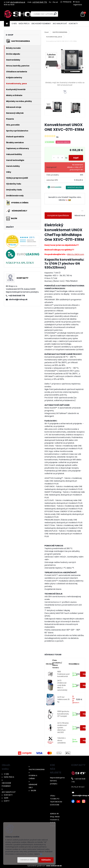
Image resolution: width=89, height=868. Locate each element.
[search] (55, 14)
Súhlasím (46, 860)
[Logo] (20, 14)
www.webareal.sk (54, 866)
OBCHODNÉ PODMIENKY (41, 24)
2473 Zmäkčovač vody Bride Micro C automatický (62, 685)
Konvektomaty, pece (54, 37)
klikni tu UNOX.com (76, 254)
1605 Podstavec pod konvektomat (63, 674)
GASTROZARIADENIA (60, 32)
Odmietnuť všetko (28, 860)
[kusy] (58, 158)
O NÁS (14, 24)
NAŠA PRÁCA (24, 24)
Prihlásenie (67, 2)
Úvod (46, 32)
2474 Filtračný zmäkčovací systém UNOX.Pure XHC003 (63, 728)
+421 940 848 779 (40, 2)
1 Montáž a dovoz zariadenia (61, 740)
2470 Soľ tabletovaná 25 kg (63, 700)
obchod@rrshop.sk (18, 2)
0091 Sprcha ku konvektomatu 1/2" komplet (63, 714)
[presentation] (47, 68)
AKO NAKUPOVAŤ (60, 24)
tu (68, 200)
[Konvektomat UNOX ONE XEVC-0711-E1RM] (65, 66)
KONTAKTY (73, 24)
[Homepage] (7, 24)
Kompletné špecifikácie (58, 215)
